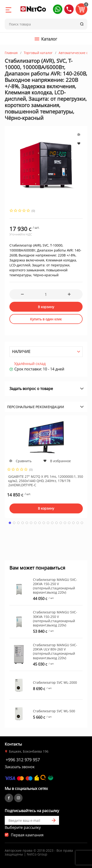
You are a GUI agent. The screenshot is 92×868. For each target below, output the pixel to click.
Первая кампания (27, 835)
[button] (58, 9)
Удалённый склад (30, 364)
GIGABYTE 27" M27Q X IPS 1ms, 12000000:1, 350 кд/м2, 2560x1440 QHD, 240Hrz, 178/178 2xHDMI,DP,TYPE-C (46, 481)
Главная (11, 53)
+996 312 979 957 (23, 760)
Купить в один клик (46, 319)
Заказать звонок (20, 767)
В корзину (46, 307)
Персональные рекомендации (36, 407)
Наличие (21, 352)
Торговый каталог (38, 53)
